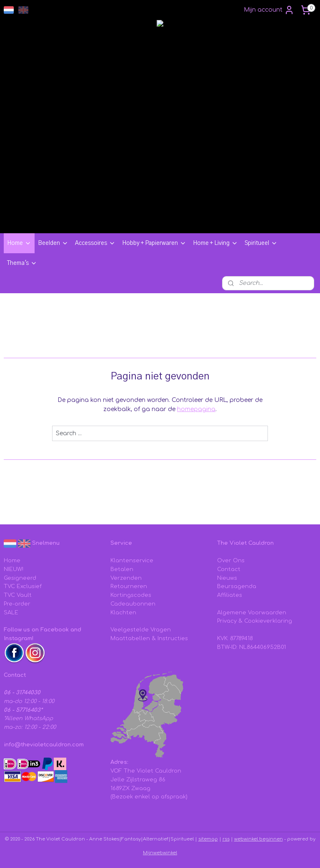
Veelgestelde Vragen (141, 630)
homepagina (196, 409)
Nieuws (227, 578)
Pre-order (17, 604)
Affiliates (230, 595)
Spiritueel (261, 243)
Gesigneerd (20, 578)
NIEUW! (14, 569)
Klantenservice (132, 561)
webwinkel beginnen (259, 839)
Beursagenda (237, 586)
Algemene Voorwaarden (252, 613)
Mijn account (269, 10)
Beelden (53, 243)
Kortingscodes (131, 595)
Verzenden (126, 578)
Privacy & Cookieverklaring (255, 621)
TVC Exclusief (23, 586)
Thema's (22, 263)
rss (226, 839)
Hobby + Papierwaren (154, 243)
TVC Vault (18, 595)
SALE (11, 613)
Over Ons (231, 561)
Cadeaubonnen (133, 604)
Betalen (122, 569)
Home (19, 243)
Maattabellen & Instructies (149, 639)
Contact (229, 569)
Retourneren (129, 586)
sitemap (208, 839)
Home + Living (215, 243)
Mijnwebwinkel (160, 853)
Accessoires (95, 243)
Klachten (123, 613)
